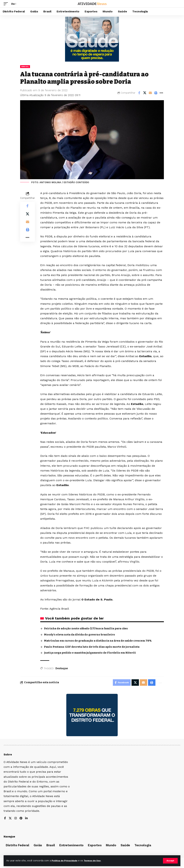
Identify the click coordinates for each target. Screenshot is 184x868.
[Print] (156, 93)
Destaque (62, 668)
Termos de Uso (96, 861)
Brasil (25, 67)
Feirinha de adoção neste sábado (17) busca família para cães (86, 628)
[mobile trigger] (7, 4)
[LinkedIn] (27, 819)
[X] (10, 819)
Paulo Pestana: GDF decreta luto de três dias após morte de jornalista (92, 647)
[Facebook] (5, 819)
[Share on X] (145, 93)
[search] (178, 4)
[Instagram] (16, 819)
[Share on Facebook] (139, 93)
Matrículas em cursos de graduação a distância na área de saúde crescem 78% (98, 641)
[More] (161, 93)
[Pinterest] (21, 819)
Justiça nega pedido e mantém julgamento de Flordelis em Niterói (90, 653)
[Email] (150, 93)
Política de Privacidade (66, 861)
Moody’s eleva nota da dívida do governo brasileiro (80, 635)
